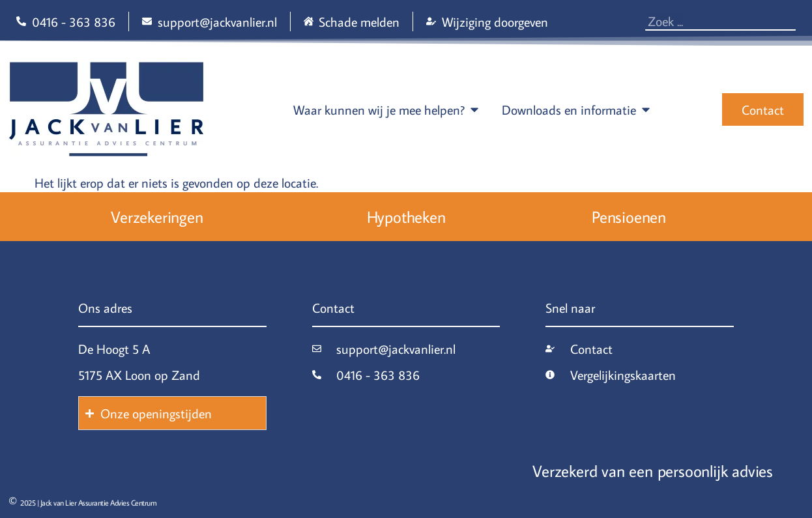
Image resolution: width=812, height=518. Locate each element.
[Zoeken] (792, 21)
